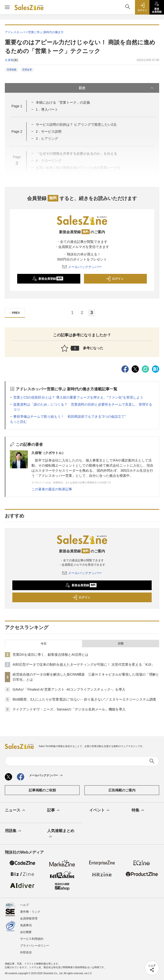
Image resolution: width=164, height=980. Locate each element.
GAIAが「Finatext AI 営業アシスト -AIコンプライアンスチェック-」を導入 (69, 689)
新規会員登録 (48, 279)
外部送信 (26, 952)
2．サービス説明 (49, 131)
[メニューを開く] (7, 7)
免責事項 (26, 925)
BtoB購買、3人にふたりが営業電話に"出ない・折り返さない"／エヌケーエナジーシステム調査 (84, 699)
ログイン (115, 279)
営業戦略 (12, 70)
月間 (120, 644)
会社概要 (26, 932)
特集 (138, 810)
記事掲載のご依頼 (42, 790)
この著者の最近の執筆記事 (52, 489)
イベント (100, 810)
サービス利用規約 (32, 939)
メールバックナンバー (82, 267)
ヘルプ (24, 905)
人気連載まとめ (61, 834)
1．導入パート (47, 109)
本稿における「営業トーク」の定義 (63, 102)
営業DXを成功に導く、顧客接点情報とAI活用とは (50, 655)
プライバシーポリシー (35, 946)
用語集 (13, 831)
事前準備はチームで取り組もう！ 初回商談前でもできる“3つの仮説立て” (71, 417)
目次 (116, 88)
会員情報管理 (29, 918)
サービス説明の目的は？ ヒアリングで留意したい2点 (76, 124)
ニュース (15, 810)
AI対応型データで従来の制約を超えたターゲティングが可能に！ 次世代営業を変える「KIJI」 (84, 664)
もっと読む (18, 422)
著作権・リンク (30, 912)
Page (17, 106)
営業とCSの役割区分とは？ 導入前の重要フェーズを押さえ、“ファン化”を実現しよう (78, 397)
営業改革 (27, 70)
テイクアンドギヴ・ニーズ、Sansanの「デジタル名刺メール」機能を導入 (69, 709)
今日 (44, 644)
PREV (14, 313)
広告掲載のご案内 (122, 790)
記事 (54, 810)
